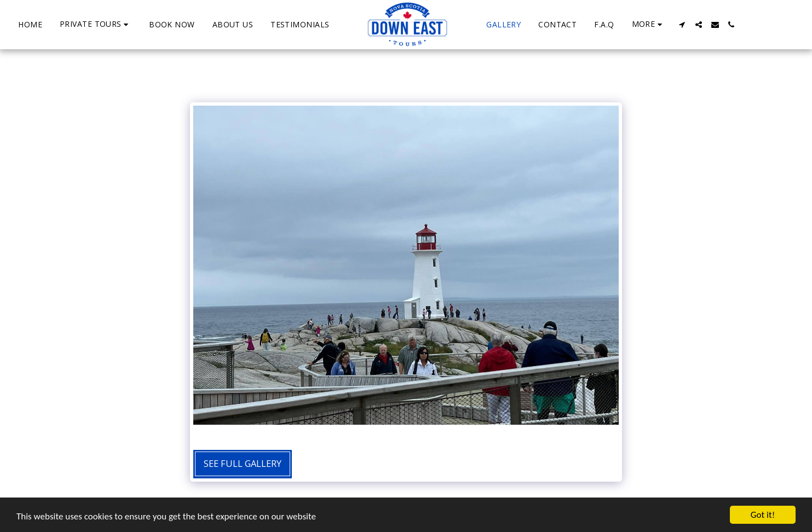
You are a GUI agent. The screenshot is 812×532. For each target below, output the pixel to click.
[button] (96, 24)
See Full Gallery (243, 463)
